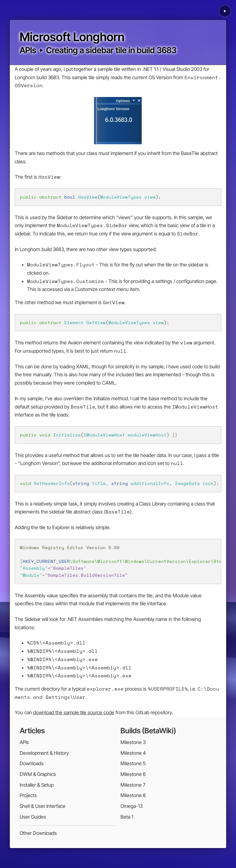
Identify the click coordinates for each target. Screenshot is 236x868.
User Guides (33, 817)
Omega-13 (132, 806)
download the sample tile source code (74, 712)
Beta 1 (127, 817)
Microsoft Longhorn (72, 37)
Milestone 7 (133, 785)
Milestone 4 (133, 753)
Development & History (44, 753)
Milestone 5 (133, 763)
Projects (28, 795)
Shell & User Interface (43, 806)
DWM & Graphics (38, 774)
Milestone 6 (133, 774)
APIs (28, 50)
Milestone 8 (133, 795)
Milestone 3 (133, 742)
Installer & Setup (37, 785)
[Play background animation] (225, 11)
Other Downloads (38, 833)
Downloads (32, 763)
